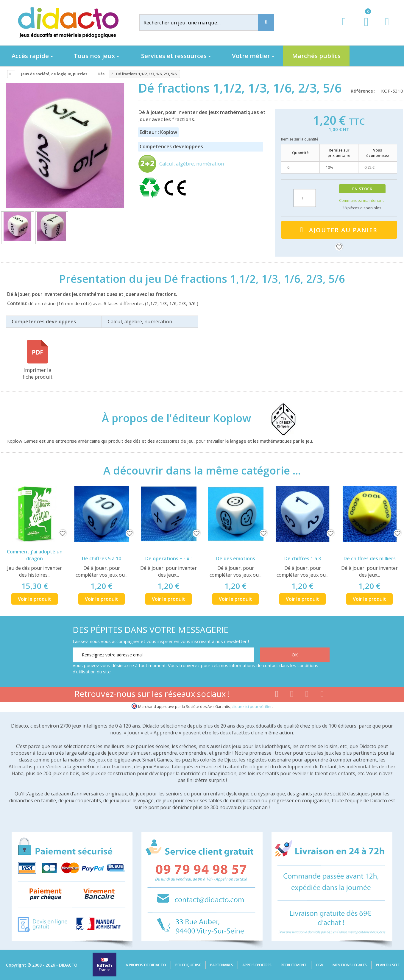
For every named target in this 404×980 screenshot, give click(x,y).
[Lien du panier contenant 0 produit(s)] (363, 27)
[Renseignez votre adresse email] (163, 655)
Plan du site (388, 965)
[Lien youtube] (292, 695)
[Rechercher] (203, 22)
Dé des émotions (236, 558)
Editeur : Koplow (158, 132)
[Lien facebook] (277, 695)
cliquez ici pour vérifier (252, 707)
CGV (320, 965)
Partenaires (222, 965)
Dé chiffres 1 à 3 (303, 558)
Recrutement (294, 965)
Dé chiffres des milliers (370, 558)
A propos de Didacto (146, 965)
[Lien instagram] (307, 695)
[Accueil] (9, 74)
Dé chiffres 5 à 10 (102, 558)
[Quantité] (305, 198)
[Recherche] (266, 22)
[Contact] (387, 27)
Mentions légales (350, 965)
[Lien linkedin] (322, 695)
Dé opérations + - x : (169, 558)
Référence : (364, 91)
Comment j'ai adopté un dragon (35, 555)
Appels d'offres (257, 965)
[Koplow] (278, 418)
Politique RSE (188, 965)
